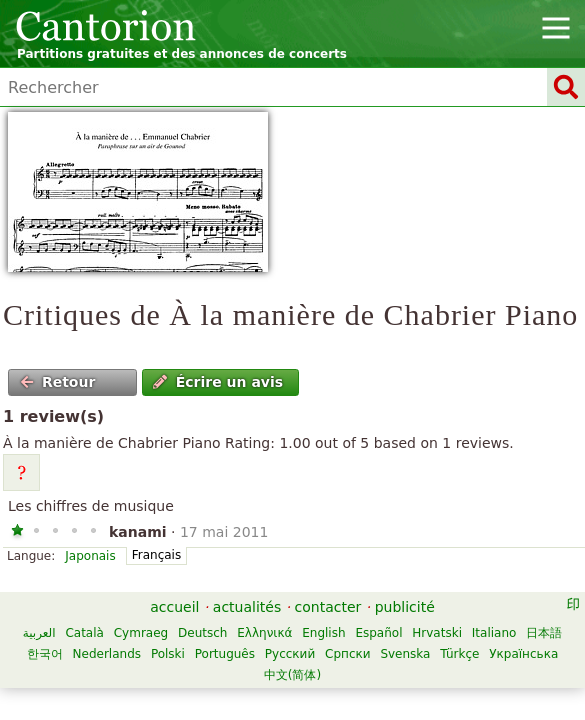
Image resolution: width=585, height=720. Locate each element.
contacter (328, 607)
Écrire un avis (218, 382)
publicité (405, 607)
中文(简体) (292, 675)
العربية (39, 633)
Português (225, 654)
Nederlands (107, 654)
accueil (174, 607)
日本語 (544, 633)
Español (378, 633)
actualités (247, 607)
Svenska (405, 654)
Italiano (494, 633)
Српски (348, 654)
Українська (523, 654)
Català (84, 633)
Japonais (90, 556)
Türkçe (459, 654)
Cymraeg (141, 633)
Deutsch (202, 633)
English (323, 633)
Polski (168, 654)
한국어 (45, 654)
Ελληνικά (264, 633)
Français (156, 555)
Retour (58, 382)
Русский (290, 654)
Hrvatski (437, 633)
